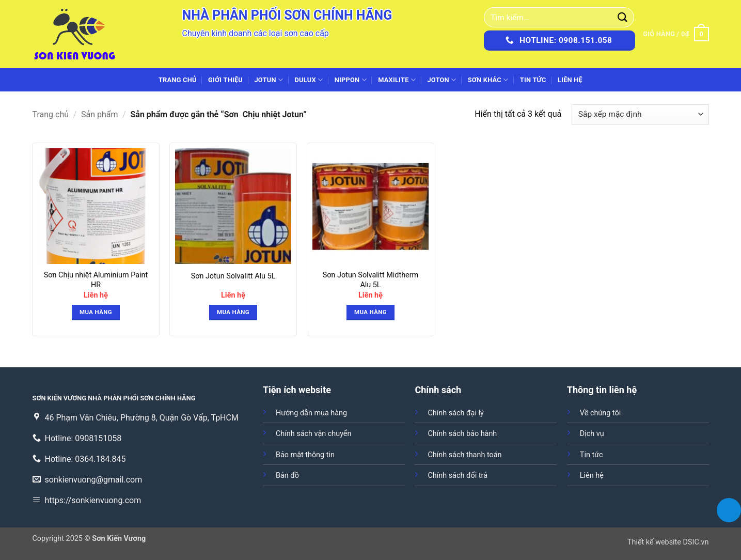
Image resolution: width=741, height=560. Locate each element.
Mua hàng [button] (96, 312)
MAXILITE (397, 80)
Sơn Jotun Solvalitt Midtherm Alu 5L (370, 280)
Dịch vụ (592, 434)
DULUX (309, 80)
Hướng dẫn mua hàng (311, 413)
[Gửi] (623, 17)
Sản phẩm (100, 114)
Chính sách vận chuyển (313, 434)
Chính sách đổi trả (458, 476)
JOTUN (269, 80)
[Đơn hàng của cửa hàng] (640, 114)
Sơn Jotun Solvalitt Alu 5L (233, 276)
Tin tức (533, 80)
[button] (676, 34)
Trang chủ (178, 80)
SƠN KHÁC (488, 80)
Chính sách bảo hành (462, 434)
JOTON (442, 80)
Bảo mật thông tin (305, 455)
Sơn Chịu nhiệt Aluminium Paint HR (96, 280)
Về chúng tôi (600, 413)
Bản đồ (287, 476)
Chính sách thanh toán (464, 455)
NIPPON (351, 80)
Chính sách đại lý (455, 413)
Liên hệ (570, 80)
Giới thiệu (225, 80)
